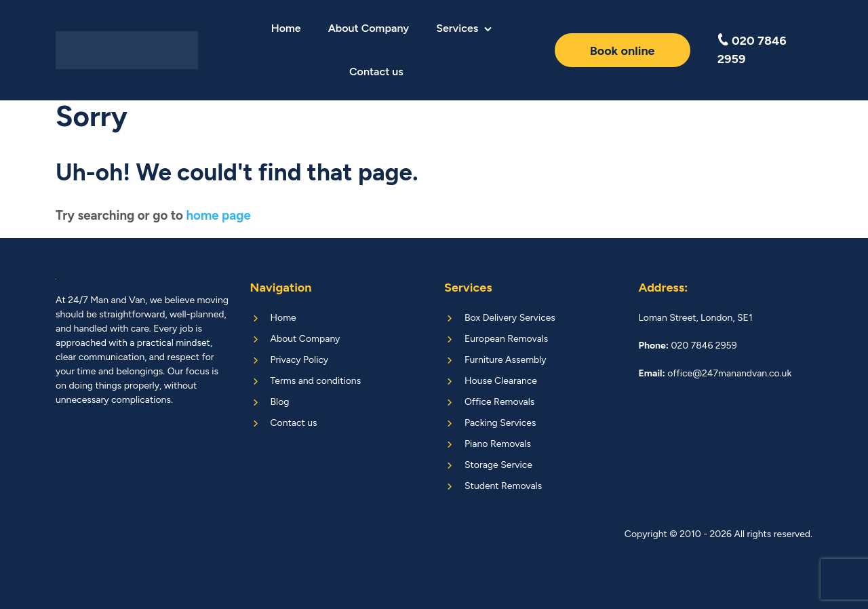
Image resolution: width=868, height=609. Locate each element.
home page (218, 215)
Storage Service (498, 465)
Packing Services (500, 423)
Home (286, 28)
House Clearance (501, 381)
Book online (623, 51)
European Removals (506, 339)
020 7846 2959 (752, 50)
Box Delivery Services (510, 318)
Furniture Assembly (506, 360)
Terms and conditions (316, 381)
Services (457, 28)
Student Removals (503, 486)
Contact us (376, 72)
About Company (369, 28)
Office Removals (499, 402)
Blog (280, 402)
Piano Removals (498, 444)
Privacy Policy (300, 360)
